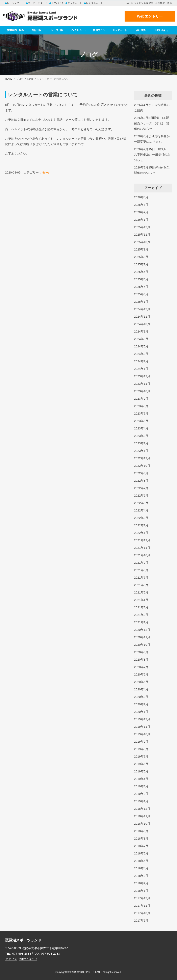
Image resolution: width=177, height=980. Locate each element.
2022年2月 (141, 525)
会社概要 (160, 3)
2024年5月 (141, 346)
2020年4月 (141, 689)
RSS (169, 3)
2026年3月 (141, 205)
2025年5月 (141, 279)
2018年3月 (141, 876)
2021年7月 (141, 577)
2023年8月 (141, 406)
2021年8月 (141, 570)
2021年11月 (142, 548)
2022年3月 (141, 518)
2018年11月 (142, 816)
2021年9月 (141, 563)
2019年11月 (142, 727)
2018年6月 (141, 853)
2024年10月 (142, 324)
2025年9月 (141, 249)
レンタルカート (78, 30)
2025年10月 (142, 242)
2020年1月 (141, 712)
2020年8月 (141, 659)
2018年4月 (141, 868)
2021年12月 (142, 540)
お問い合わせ (161, 30)
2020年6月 (141, 674)
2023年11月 (142, 384)
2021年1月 (141, 622)
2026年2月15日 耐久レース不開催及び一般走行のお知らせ (152, 154)
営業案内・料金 (16, 30)
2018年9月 (141, 831)
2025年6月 (141, 272)
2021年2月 (141, 615)
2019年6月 (141, 764)
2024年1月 (141, 369)
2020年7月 (141, 667)
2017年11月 (142, 906)
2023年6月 (141, 421)
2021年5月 (141, 592)
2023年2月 (141, 443)
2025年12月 (142, 227)
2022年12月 (142, 458)
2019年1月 (141, 801)
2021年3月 (141, 607)
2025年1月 (141, 302)
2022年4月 (141, 510)
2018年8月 (141, 838)
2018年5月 (141, 861)
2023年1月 (141, 451)
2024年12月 (142, 309)
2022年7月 (141, 488)
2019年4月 (141, 779)
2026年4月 (141, 197)
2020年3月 (141, 697)
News (46, 172)
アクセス (11, 959)
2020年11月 (142, 637)
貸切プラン (99, 30)
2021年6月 (141, 585)
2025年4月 (141, 287)
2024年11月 (142, 316)
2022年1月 (141, 533)
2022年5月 (141, 503)
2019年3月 (141, 786)
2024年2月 (141, 361)
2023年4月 (141, 428)
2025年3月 (141, 294)
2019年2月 (141, 794)
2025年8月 (141, 257)
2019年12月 (142, 719)
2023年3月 (141, 436)
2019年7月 (141, 756)
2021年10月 (142, 555)
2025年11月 (142, 234)
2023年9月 (141, 399)
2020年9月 (141, 652)
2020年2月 (141, 704)
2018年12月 (142, 809)
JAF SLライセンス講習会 (140, 3)
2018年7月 (141, 846)
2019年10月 (142, 734)
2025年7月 (141, 264)
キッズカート (120, 30)
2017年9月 (141, 920)
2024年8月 (141, 339)
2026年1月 (141, 220)
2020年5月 (141, 682)
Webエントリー (150, 16)
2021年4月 (141, 600)
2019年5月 (141, 771)
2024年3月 (141, 354)
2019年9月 (141, 741)
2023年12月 (142, 376)
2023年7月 (141, 413)
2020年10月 (142, 645)
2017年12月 (142, 898)
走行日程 (36, 30)
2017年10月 (142, 913)
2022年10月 (142, 466)
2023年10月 (142, 391)
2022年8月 (141, 481)
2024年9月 (141, 331)
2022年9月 (141, 473)
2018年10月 (142, 824)
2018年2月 (141, 883)
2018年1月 (141, 891)
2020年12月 (142, 630)
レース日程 (57, 30)
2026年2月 (141, 212)
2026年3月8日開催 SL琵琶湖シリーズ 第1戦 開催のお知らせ (151, 123)
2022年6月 (141, 495)
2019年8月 (141, 749)
